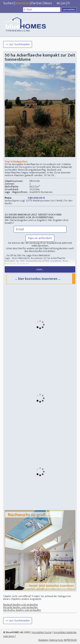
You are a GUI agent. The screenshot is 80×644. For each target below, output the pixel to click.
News (48, 3)
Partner (37, 3)
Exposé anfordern (40, 238)
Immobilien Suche (42, 632)
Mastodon (44, 640)
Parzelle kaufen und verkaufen (20, 607)
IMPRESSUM (70, 640)
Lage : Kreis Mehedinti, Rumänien (24, 258)
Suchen (8, 3)
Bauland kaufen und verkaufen (21, 604)
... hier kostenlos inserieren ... (38, 279)
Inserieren (22, 3)
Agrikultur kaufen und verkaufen (22, 610)
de (58, 3)
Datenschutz (56, 640)
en (64, 3)
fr (69, 3)
